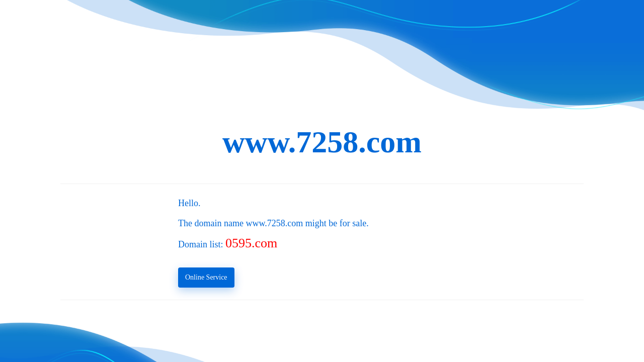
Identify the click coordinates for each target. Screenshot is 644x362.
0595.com (251, 243)
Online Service (206, 277)
